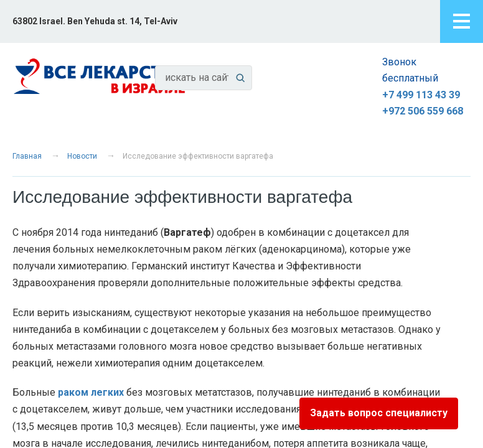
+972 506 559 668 (423, 111)
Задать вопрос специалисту (379, 413)
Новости (82, 156)
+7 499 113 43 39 (421, 95)
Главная (27, 156)
